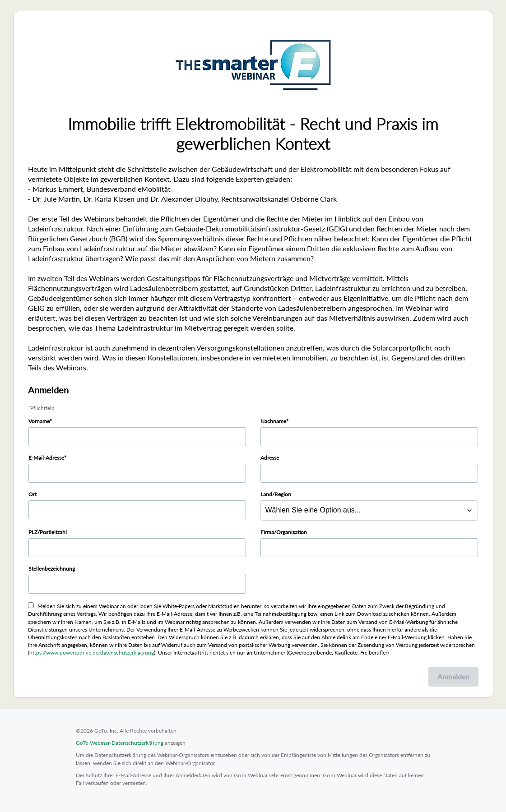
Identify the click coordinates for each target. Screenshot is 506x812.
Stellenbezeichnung (52, 569)
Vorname (39, 421)
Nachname (273, 421)
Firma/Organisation (284, 532)
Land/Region (276, 494)
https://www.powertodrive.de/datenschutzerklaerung (92, 653)
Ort (32, 494)
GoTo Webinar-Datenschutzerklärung (120, 743)
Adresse (270, 458)
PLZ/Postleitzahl (48, 532)
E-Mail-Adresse (46, 458)
